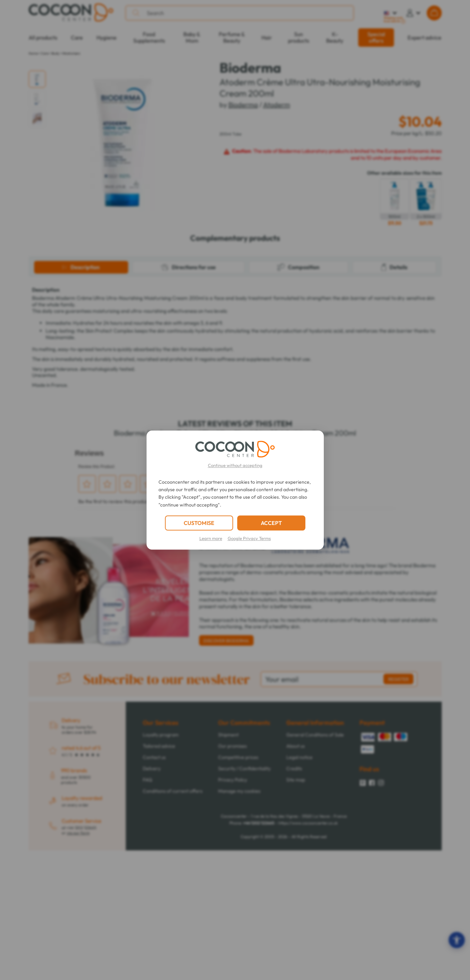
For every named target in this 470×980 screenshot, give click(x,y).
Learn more (211, 538)
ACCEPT (271, 523)
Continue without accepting (235, 465)
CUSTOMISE (199, 523)
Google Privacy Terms (249, 538)
